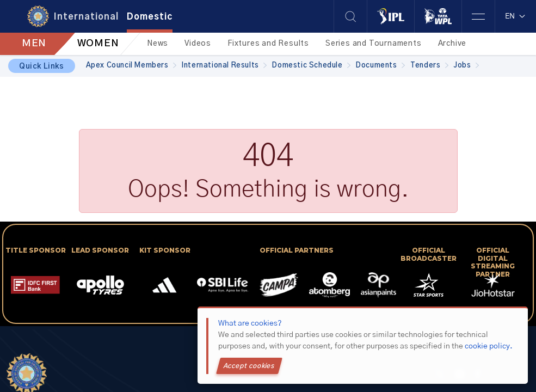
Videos (198, 44)
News (158, 44)
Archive (452, 44)
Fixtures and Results (268, 44)
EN (516, 16)
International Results (224, 66)
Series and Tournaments (374, 44)
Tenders (429, 66)
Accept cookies (249, 366)
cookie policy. (489, 346)
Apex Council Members (131, 66)
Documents (380, 66)
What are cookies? (250, 323)
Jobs (466, 66)
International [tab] (86, 17)
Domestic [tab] (150, 17)
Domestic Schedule (311, 66)
